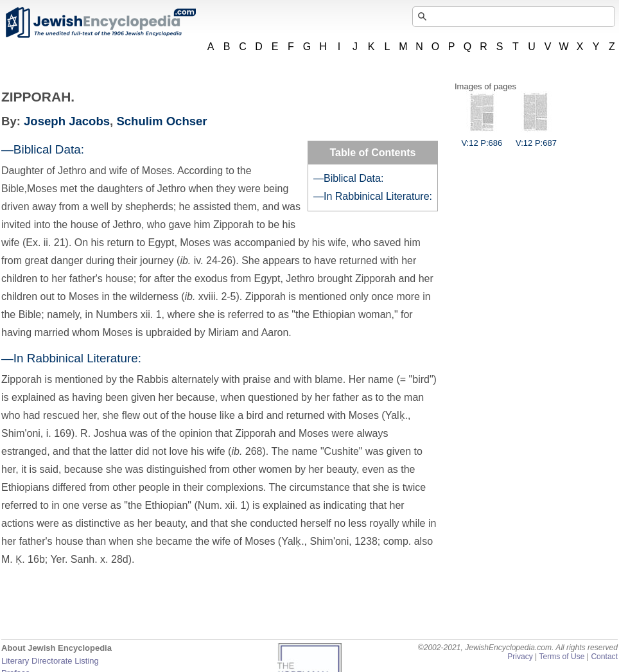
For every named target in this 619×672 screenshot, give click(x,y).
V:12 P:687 (536, 138)
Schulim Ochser (161, 121)
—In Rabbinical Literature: (373, 196)
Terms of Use (562, 657)
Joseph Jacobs (67, 121)
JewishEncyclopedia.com (100, 22)
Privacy (520, 657)
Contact (604, 657)
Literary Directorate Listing (50, 661)
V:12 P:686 (482, 138)
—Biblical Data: (348, 178)
